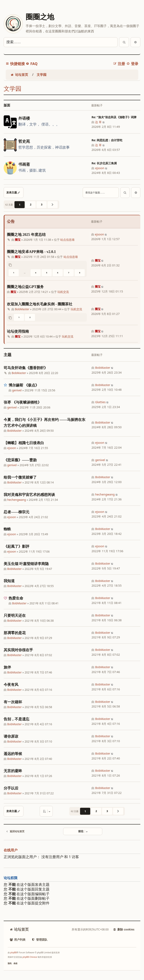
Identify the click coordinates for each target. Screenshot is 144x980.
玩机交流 (63, 292)
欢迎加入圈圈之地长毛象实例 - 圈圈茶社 (40, 304)
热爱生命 (16, 598)
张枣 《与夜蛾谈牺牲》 (23, 402)
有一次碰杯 (13, 702)
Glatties (100, 402)
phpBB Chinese (30, 957)
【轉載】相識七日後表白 (24, 443)
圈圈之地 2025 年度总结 (26, 235)
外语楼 (24, 118)
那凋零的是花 (15, 633)
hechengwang (17, 500)
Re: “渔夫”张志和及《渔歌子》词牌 (114, 117)
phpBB (14, 952)
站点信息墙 (67, 240)
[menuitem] (32, 64)
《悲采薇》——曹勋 (20, 460)
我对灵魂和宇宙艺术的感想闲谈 (29, 495)
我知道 (9, 581)
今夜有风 (11, 685)
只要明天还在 (15, 616)
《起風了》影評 (16, 546)
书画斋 (24, 164)
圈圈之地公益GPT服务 (25, 287)
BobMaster (22, 309)
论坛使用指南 (18, 331)
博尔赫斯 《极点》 (24, 385)
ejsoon (100, 168)
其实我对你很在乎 (18, 650)
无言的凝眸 (13, 771)
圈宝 (18, 240)
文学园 (13, 89)
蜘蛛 (7, 529)
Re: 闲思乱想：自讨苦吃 (107, 140)
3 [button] (42, 204)
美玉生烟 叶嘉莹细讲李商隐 (26, 564)
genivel (17, 390)
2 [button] (31, 204)
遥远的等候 (13, 754)
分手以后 (11, 788)
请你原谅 (11, 736)
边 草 (98, 122)
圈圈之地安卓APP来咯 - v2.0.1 (31, 252)
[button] (53, 205)
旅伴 (7, 667)
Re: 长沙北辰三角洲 (104, 163)
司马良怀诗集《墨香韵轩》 (26, 368)
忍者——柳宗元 (16, 512)
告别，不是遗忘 (16, 719)
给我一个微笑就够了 (20, 477)
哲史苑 (24, 141)
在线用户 (11, 850)
